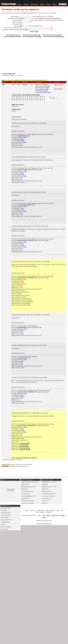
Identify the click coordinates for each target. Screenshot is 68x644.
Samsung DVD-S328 (27, 302)
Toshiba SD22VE (26, 305)
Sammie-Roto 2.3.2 (26, 494)
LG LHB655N (4, 510)
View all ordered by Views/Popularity (54, 37)
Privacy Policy (41, 511)
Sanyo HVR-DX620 (5, 522)
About (54, 4)
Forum (19, 4)
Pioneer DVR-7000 (27, 300)
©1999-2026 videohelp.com (44, 524)
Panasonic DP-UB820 (6, 527)
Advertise (53, 511)
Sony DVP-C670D (5, 517)
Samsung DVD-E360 (5, 515)
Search (27, 511)
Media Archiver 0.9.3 (47, 491)
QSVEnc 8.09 (24, 489)
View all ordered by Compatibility (32, 37)
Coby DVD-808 (26, 295)
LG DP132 (3, 525)
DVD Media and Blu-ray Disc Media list (20, 9)
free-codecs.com (47, 520)
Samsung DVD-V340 (5, 513)
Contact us (33, 511)
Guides (42, 4)
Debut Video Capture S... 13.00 (49, 487)
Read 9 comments (59, 84)
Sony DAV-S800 (26, 303)
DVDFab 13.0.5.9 (25, 484)
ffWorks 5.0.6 (45, 489)
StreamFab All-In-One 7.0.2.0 (49, 494)
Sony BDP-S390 (4, 529)
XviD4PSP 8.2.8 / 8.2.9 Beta (28, 501)
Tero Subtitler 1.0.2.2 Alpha (48, 496)
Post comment (58, 89)
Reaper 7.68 (45, 503)
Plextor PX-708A (23, 170)
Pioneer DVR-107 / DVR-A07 (26, 240)
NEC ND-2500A (22, 136)
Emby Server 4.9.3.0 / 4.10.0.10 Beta (30, 482)
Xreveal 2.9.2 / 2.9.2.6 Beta (28, 503)
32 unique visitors (10, 489)
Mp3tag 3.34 (45, 484)
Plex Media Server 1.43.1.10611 (49, 482)
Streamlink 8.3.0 (25, 498)
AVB (3, 84)
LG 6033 (24, 297)
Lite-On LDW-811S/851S (25, 205)
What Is (49, 4)
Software (26, 4)
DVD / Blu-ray (34, 4)
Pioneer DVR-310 (26, 299)
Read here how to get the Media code (50, 18)
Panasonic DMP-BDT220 (6, 520)
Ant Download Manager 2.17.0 (28, 496)
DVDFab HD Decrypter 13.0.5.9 (29, 487)
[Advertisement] (33, 55)
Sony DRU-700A (22, 358)
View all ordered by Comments (12, 37)
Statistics (43, 512)
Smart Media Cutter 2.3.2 (27, 491)
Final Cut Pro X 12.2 (46, 498)
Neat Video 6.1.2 (46, 501)
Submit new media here (29, 13)
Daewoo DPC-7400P (5, 508)
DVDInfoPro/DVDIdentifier (32, 95)
